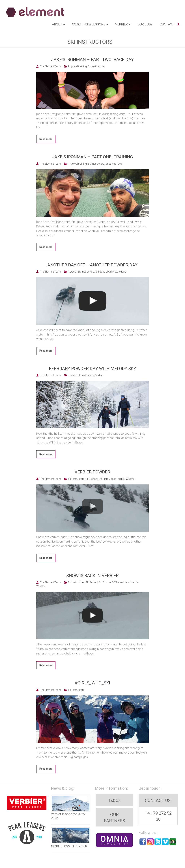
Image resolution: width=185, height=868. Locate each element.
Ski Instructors (96, 66)
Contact (167, 24)
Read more (46, 139)
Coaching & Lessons (89, 24)
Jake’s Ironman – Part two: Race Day (92, 60)
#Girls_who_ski (92, 683)
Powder (72, 272)
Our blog (145, 24)
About (57, 24)
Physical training (77, 66)
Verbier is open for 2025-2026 (68, 816)
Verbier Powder (92, 472)
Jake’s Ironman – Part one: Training (92, 157)
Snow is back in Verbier (92, 576)
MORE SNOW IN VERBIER (69, 846)
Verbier (121, 24)
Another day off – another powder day (92, 265)
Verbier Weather (126, 479)
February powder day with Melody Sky (92, 369)
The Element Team (50, 66)
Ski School (92, 582)
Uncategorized (114, 164)
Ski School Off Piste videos (111, 272)
